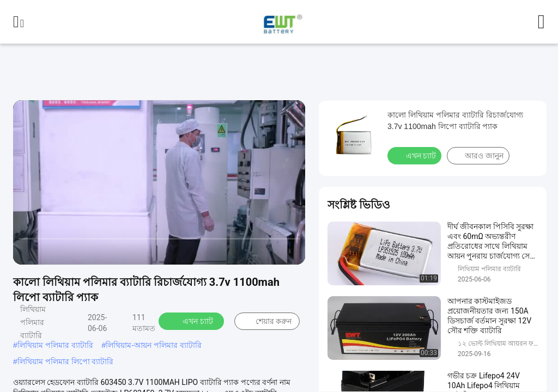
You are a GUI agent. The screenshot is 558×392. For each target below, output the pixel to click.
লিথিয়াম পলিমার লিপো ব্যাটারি (66, 362)
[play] (159, 182)
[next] (71, 252)
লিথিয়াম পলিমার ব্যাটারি (55, 345)
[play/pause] (49, 252)
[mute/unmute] (93, 252)
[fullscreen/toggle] (291, 252)
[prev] (27, 252)
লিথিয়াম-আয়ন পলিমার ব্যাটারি (153, 345)
